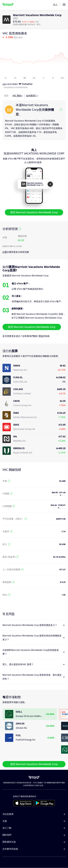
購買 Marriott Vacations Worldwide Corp (34, 212)
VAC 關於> (18, 96)
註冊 (5, 252)
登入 (55, 5)
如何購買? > (32, 96)
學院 (41, 336)
